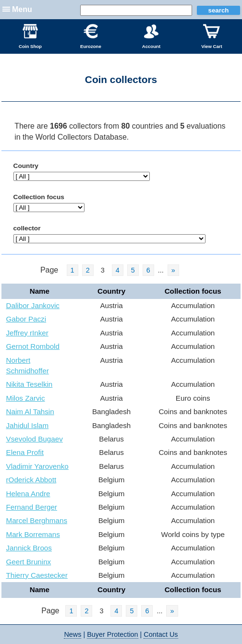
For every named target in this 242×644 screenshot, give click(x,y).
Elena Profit (25, 452)
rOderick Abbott (31, 480)
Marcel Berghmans (37, 520)
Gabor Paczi (26, 319)
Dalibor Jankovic (33, 305)
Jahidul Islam (28, 425)
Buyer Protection (112, 634)
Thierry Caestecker (37, 575)
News (73, 634)
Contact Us (161, 634)
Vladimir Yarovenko (37, 466)
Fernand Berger (32, 507)
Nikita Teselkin (30, 384)
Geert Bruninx (29, 562)
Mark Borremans (33, 534)
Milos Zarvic (26, 398)
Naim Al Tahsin (30, 411)
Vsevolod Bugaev (35, 439)
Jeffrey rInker (27, 333)
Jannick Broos (29, 548)
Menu (22, 9)
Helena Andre (28, 494)
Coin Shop (30, 36)
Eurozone (91, 36)
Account (151, 36)
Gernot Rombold (33, 346)
